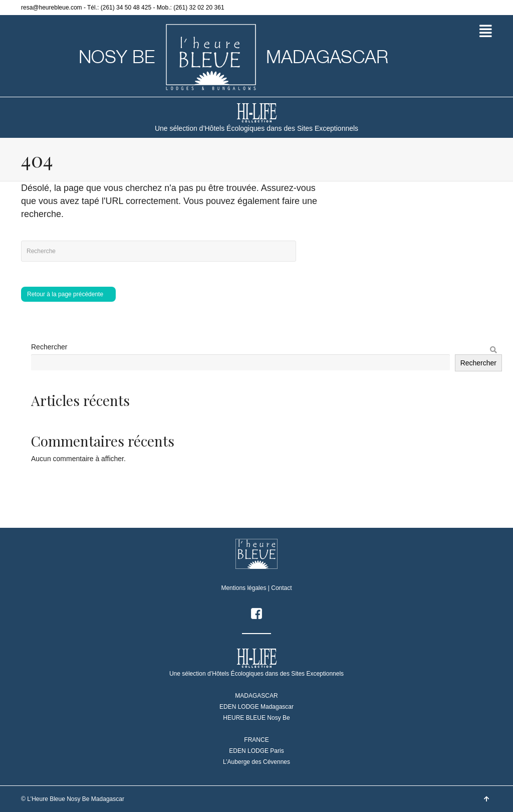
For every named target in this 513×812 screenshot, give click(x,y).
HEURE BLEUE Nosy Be (256, 718)
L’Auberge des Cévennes (256, 762)
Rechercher (49, 347)
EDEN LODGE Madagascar (256, 707)
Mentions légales (243, 588)
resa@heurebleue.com (52, 8)
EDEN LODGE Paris (256, 751)
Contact (281, 588)
